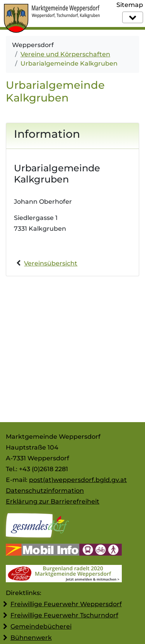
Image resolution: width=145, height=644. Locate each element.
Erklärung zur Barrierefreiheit (53, 501)
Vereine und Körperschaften (65, 54)
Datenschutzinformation (45, 491)
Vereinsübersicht (51, 263)
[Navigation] (133, 17)
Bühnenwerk (31, 638)
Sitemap (130, 5)
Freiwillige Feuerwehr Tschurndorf (64, 615)
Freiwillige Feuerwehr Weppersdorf (66, 604)
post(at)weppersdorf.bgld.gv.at (78, 480)
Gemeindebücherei (41, 626)
